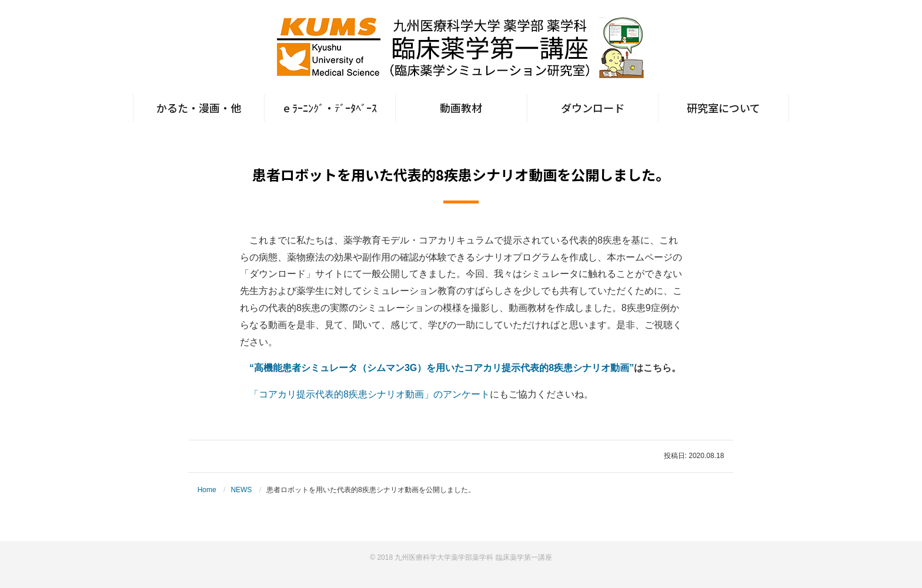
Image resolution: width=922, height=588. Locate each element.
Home (207, 490)
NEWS (241, 490)
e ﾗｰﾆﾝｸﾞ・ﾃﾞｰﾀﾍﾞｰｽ (330, 108)
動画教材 (461, 108)
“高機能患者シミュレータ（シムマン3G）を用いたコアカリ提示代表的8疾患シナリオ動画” (442, 368)
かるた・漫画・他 (199, 108)
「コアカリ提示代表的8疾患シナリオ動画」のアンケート (370, 394)
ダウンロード (593, 108)
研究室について (724, 108)
